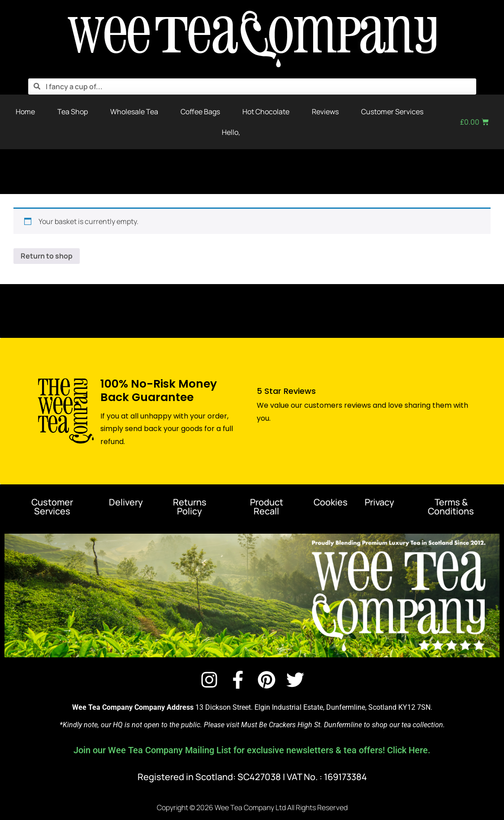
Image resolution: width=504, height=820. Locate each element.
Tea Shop (73, 112)
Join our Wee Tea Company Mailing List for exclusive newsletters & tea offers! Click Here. (252, 750)
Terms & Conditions (451, 507)
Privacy (379, 502)
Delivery (126, 502)
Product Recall (267, 507)
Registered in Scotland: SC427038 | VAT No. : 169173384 (252, 777)
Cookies (331, 502)
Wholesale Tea (134, 112)
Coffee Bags (200, 112)
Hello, (231, 132)
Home (25, 112)
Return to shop (47, 256)
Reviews (325, 112)
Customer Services (392, 112)
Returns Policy (190, 507)
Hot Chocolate (266, 112)
